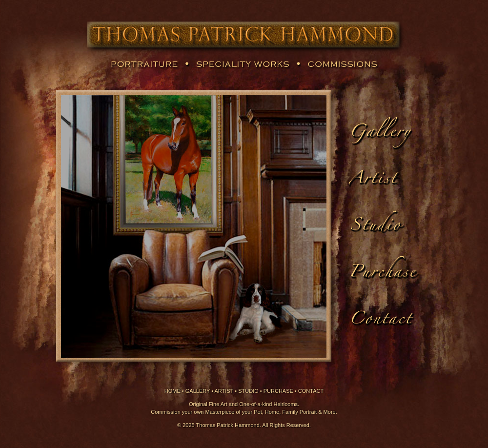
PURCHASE (278, 391)
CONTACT (311, 391)
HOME (173, 391)
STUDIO (248, 391)
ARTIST (224, 391)
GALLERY (198, 391)
